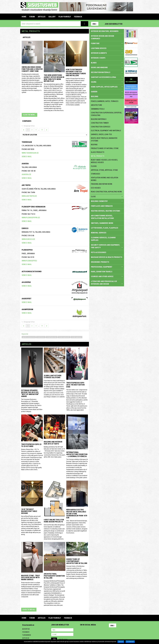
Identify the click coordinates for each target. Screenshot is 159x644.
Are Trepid (26, 185)
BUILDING (107, 96)
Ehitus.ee (26, 638)
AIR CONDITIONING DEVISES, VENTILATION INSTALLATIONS (102, 217)
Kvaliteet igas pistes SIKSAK (131, 102)
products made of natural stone (105, 148)
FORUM (32, 17)
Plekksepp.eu (27, 250)
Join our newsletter (114, 24)
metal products (98, 156)
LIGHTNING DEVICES (107, 48)
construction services (101, 127)
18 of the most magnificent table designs (29, 511)
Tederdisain (27, 142)
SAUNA (107, 82)
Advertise (26, 629)
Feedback (26, 632)
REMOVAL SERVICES (99, 233)
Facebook (131, 24)
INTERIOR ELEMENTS (107, 53)
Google (99, 630)
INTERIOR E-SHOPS (98, 58)
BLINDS (107, 63)
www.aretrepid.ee (29, 196)
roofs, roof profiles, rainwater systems (104, 139)
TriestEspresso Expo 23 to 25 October (31, 445)
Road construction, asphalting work (106, 192)
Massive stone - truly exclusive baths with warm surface (31, 578)
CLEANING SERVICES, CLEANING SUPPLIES (103, 239)
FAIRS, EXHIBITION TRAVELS (102, 272)
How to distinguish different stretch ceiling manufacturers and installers (76, 72)
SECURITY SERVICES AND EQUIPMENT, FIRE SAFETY (107, 246)
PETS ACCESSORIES (99, 252)
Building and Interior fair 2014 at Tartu (53, 443)
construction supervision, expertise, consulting (106, 114)
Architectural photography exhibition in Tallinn (54, 576)
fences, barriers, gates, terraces (105, 101)
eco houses (96, 188)
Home (24, 17)
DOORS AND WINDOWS (107, 67)
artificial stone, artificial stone (104, 170)
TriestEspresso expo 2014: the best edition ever (75, 385)
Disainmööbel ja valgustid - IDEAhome (131, 87)
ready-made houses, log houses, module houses (104, 161)
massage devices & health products (107, 257)
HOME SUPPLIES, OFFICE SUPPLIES (107, 87)
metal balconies (52, 337)
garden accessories (29, 337)
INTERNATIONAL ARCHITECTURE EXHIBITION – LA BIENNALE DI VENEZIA (77, 454)
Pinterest (127, 24)
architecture (96, 105)
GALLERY (52, 17)
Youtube (136, 24)
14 (42, 130)
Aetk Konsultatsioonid (32, 271)
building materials (99, 119)
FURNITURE (107, 43)
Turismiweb (27, 635)
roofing (94, 145)
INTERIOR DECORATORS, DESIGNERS (105, 31)
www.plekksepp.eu (29, 261)
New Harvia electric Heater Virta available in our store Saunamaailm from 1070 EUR (77, 514)
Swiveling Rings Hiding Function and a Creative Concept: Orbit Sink (32, 69)
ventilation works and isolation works (105, 179)
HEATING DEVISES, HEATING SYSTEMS (106, 211)
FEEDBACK (78, 17)
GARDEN (107, 92)
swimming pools (98, 109)
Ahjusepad (26, 282)
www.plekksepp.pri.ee (31, 218)
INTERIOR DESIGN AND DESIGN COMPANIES (102, 37)
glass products (98, 152)
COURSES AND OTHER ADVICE (107, 276)
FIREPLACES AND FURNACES (102, 206)
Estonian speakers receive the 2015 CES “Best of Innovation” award (30, 393)
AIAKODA (25, 164)
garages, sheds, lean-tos (101, 134)
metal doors (41, 337)
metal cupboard (76, 337)
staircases (96, 174)
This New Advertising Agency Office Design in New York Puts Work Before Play (54, 78)
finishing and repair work (102, 184)
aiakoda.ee (26, 174)
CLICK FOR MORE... (29, 115)
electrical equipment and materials (106, 131)
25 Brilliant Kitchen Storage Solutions (53, 377)
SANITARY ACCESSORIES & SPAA (107, 77)
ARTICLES (42, 17)
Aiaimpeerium (27, 309)
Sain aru (121, 642)
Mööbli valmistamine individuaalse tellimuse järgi (131, 94)
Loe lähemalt (130, 642)
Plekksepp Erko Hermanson (34, 207)
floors (94, 166)
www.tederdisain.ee (30, 153)
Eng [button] (95, 24)
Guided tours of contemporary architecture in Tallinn (77, 561)
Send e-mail (27, 156)
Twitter (95, 630)
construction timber (100, 123)
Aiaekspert (27, 299)
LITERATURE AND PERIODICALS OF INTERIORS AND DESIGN (107, 283)
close (107, 196)
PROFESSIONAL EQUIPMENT (107, 267)
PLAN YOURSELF (65, 17)
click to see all (29, 609)
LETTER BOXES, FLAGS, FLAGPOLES (105, 228)
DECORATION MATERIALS (107, 72)
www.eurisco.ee (28, 239)
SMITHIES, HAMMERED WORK (102, 223)
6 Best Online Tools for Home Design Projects (54, 521)
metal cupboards (64, 337)
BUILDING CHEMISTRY (107, 201)
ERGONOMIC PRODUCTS (100, 262)
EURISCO (25, 228)
